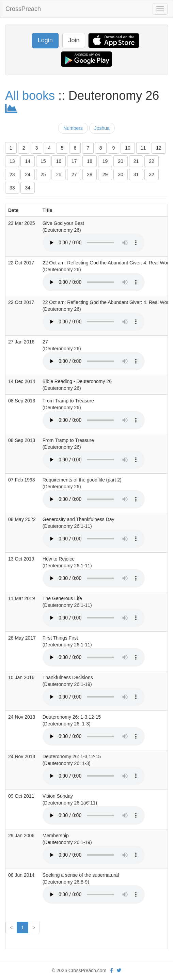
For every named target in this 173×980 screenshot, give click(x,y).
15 (43, 161)
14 (28, 161)
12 (159, 148)
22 (152, 161)
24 (28, 174)
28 (90, 174)
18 (90, 161)
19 (105, 161)
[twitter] (119, 970)
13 (12, 161)
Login (45, 40)
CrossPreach (23, 9)
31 (136, 174)
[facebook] (112, 970)
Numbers (73, 128)
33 (12, 188)
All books (30, 96)
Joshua (102, 128)
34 (28, 188)
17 (74, 161)
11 (143, 148)
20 (121, 161)
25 (43, 174)
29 (105, 174)
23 (12, 174)
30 (121, 174)
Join (74, 40)
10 (128, 148)
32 (152, 174)
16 (59, 161)
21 (136, 161)
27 (74, 174)
